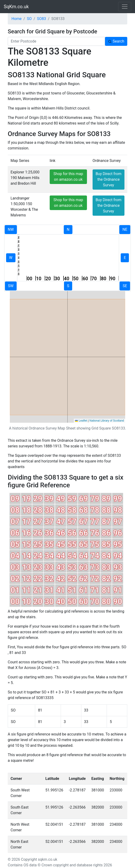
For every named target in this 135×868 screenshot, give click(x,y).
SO (29, 19)
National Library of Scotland (107, 421)
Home (17, 19)
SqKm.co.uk (16, 7)
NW (11, 229)
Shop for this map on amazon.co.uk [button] (68, 177)
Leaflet (81, 421)
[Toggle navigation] (125, 7)
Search (116, 41)
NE (125, 229)
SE (125, 286)
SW (11, 286)
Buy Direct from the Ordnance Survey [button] (109, 179)
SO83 (42, 19)
